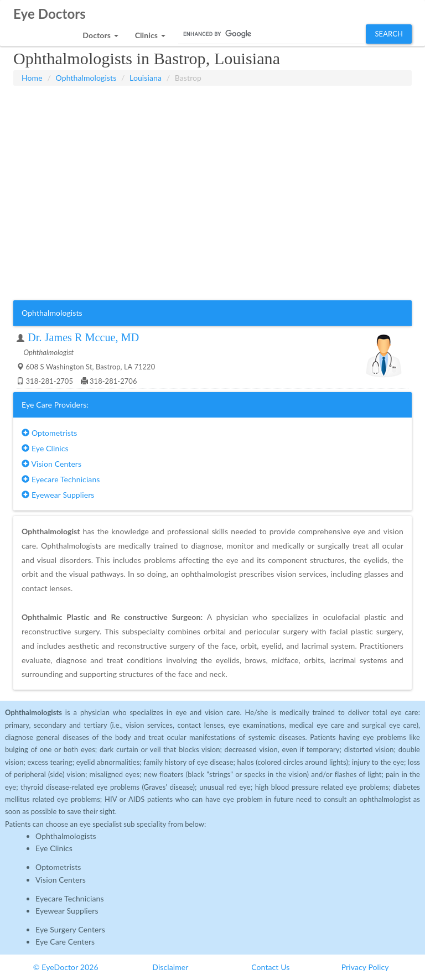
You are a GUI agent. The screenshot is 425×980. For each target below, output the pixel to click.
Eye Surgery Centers (70, 929)
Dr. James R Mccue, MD (83, 337)
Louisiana (146, 78)
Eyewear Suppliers (58, 495)
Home (32, 78)
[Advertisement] (212, 113)
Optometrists (49, 433)
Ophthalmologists (86, 78)
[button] (100, 32)
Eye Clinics (45, 448)
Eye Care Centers (65, 942)
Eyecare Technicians (61, 479)
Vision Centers (51, 464)
